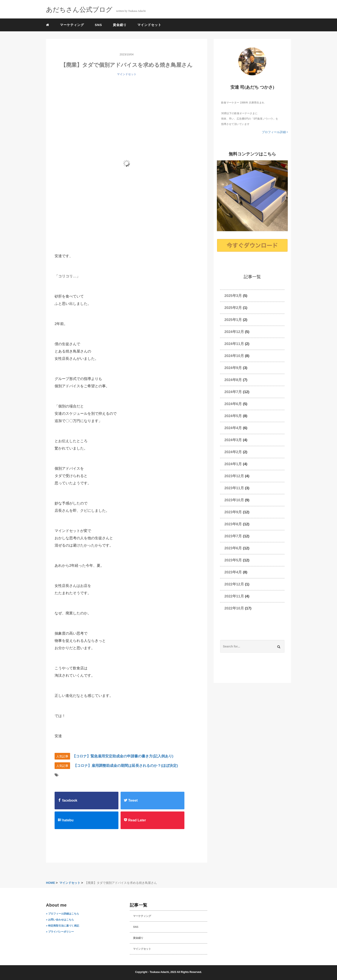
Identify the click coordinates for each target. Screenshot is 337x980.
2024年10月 (234, 356)
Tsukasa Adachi (159, 972)
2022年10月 (234, 608)
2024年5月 (233, 416)
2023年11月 (234, 488)
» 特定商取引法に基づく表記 (63, 926)
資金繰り (120, 25)
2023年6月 (233, 548)
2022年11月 (234, 596)
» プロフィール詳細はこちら (63, 914)
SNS (98, 25)
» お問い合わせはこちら (60, 920)
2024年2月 (233, 452)
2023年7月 (233, 536)
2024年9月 (233, 368)
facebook (68, 800)
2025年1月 (233, 320)
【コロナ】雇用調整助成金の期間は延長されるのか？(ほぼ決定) (126, 766)
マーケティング (72, 25)
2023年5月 (233, 560)
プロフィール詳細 (275, 132)
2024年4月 (233, 428)
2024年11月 (234, 344)
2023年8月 (233, 524)
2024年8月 (233, 380)
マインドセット (149, 25)
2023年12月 (234, 476)
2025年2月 (233, 308)
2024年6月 (233, 404)
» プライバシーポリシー (60, 932)
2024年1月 (233, 464)
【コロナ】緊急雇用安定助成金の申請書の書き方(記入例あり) (123, 756)
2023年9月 (233, 512)
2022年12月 (234, 584)
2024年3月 (233, 440)
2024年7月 (233, 392)
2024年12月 (234, 332)
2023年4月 (233, 572)
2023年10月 (234, 500)
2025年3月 (233, 296)
